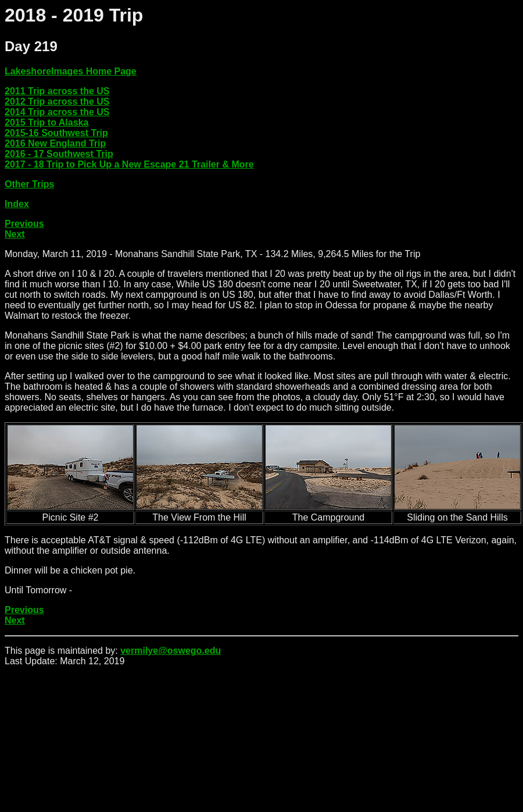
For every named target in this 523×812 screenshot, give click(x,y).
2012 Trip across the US (57, 101)
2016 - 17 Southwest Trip (59, 154)
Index (17, 204)
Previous (24, 224)
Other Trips (29, 184)
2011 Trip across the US (57, 91)
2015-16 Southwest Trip (56, 133)
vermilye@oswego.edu (171, 651)
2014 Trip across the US (57, 112)
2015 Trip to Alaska (46, 122)
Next (15, 234)
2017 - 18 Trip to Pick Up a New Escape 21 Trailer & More (129, 164)
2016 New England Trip (55, 143)
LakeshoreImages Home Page (71, 71)
